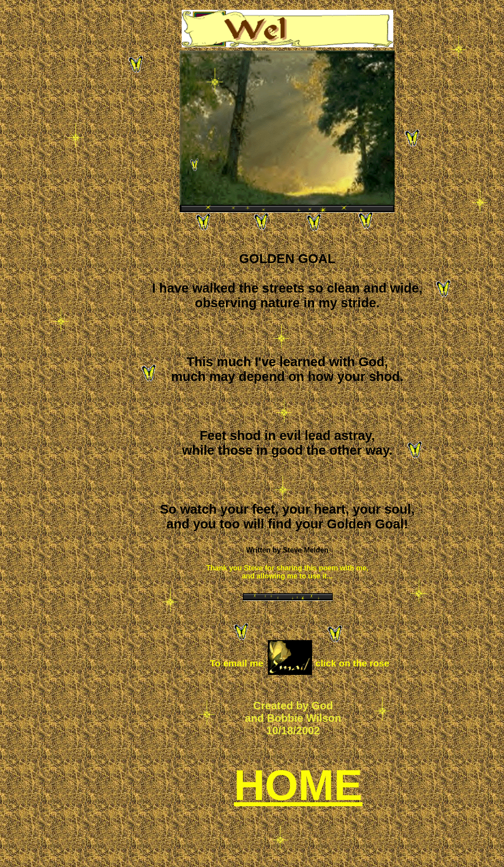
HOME (298, 785)
